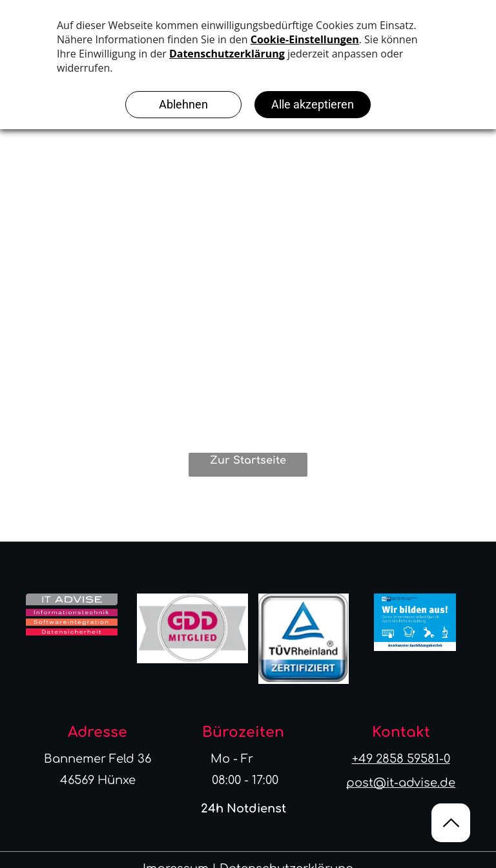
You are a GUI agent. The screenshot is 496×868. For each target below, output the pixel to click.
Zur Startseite (248, 460)
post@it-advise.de (401, 783)
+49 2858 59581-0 (401, 759)
